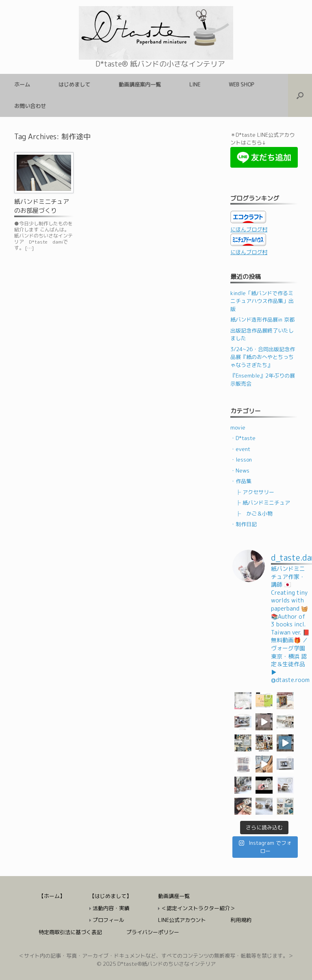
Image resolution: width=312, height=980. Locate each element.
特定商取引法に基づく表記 (70, 932)
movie (238, 427)
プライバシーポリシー (153, 932)
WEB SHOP (241, 84)
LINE (195, 84)
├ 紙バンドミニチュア (263, 503)
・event (240, 449)
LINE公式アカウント (182, 920)
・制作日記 (244, 524)
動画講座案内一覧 (140, 84)
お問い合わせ (30, 106)
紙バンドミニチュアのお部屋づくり (42, 206)
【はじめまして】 (110, 896)
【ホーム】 (52, 896)
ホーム (22, 84)
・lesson (241, 460)
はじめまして (74, 84)
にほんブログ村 (249, 229)
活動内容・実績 (111, 908)
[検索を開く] (300, 95)
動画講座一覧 (174, 896)
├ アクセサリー (255, 492)
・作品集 (241, 481)
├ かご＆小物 (254, 514)
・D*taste (243, 438)
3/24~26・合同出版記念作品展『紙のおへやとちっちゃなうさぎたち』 (263, 357)
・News (240, 471)
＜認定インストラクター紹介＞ (198, 908)
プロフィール (108, 920)
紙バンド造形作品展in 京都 (262, 319)
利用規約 (241, 920)
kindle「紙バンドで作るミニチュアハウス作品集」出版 (262, 301)
